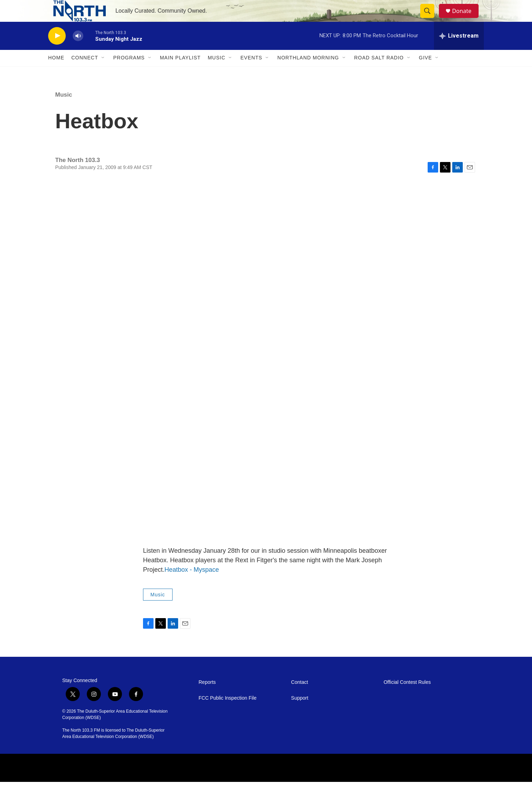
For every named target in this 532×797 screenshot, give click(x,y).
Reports (207, 697)
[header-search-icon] (430, 19)
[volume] (78, 51)
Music (216, 73)
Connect (85, 73)
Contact (299, 697)
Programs (129, 73)
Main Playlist (180, 73)
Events (251, 73)
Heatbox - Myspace (192, 585)
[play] (57, 51)
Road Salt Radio (379, 73)
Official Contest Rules (407, 697)
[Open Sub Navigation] (103, 73)
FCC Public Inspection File (228, 713)
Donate (466, 18)
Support (300, 713)
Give (425, 73)
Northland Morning (308, 73)
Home (56, 73)
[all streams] (459, 51)
